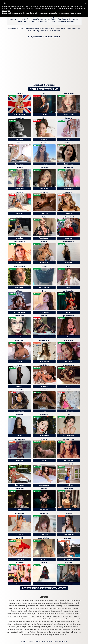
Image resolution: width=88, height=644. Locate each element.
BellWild (69, 390)
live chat (44, 411)
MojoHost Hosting (40, 642)
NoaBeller (44, 242)
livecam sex (19, 287)
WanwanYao (44, 415)
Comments (50, 85)
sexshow (69, 213)
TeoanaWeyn (19, 513)
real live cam (44, 510)
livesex (19, 436)
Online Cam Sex (73, 19)
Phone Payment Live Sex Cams (43, 22)
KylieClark (69, 192)
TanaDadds (44, 513)
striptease (68, 238)
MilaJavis (69, 513)
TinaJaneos (69, 118)
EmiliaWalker (69, 340)
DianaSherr (44, 390)
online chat (44, 213)
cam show (69, 263)
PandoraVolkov (69, 291)
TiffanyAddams (19, 118)
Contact (30, 642)
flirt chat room (19, 213)
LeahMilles (44, 192)
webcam (69, 287)
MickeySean (69, 489)
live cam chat (69, 559)
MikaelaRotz (19, 415)
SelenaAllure (44, 143)
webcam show (44, 287)
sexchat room (69, 584)
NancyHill (19, 538)
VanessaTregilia (19, 266)
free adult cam (44, 238)
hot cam (69, 139)
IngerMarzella (44, 340)
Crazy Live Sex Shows (24, 19)
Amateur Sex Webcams (65, 22)
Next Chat (38, 85)
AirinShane (19, 143)
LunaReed (44, 489)
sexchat (19, 362)
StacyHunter (19, 340)
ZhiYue (44, 118)
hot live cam (69, 164)
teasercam (19, 460)
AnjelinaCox (19, 291)
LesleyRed (69, 563)
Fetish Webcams (36, 28)
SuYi (68, 415)
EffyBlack (44, 563)
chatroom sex (69, 411)
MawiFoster (20, 168)
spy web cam (69, 460)
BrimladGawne (44, 168)
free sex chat (20, 189)
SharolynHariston (44, 538)
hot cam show (44, 337)
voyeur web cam (19, 115)
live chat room (69, 337)
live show (19, 139)
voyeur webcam (19, 411)
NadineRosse (19, 316)
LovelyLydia (20, 93)
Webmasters (63, 642)
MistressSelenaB (69, 217)
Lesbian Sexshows (51, 28)
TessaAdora (20, 217)
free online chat (44, 312)
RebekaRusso (44, 464)
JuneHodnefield (69, 316)
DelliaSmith (19, 192)
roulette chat (19, 559)
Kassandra (19, 390)
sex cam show (44, 362)
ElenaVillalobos (44, 365)
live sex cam (44, 386)
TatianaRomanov (19, 439)
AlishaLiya (44, 266)
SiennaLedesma (68, 365)
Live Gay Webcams (52, 31)
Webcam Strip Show (58, 19)
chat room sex (19, 164)
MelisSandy (19, 563)
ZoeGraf (20, 365)
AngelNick (19, 464)
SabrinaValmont (19, 242)
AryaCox (44, 439)
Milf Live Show (65, 28)
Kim (68, 266)
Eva (44, 93)
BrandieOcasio (69, 143)
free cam (44, 115)
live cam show (69, 115)
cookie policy (7, 11)
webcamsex (44, 584)
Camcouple (25, 28)
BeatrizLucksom (69, 242)
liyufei (44, 291)
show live (19, 238)
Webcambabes (14, 28)
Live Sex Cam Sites (23, 22)
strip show (19, 337)
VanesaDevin (68, 538)
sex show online (19, 312)
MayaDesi (44, 316)
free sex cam (44, 164)
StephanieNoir (69, 464)
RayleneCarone (69, 93)
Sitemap (24, 642)
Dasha (44, 217)
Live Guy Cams (38, 31)
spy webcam (69, 189)
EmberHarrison (68, 439)
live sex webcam (69, 436)
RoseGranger (69, 168)
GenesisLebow (20, 489)
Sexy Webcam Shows (41, 19)
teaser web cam (68, 534)
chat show (44, 189)
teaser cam (44, 263)
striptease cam (44, 485)
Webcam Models (52, 642)
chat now (44, 139)
